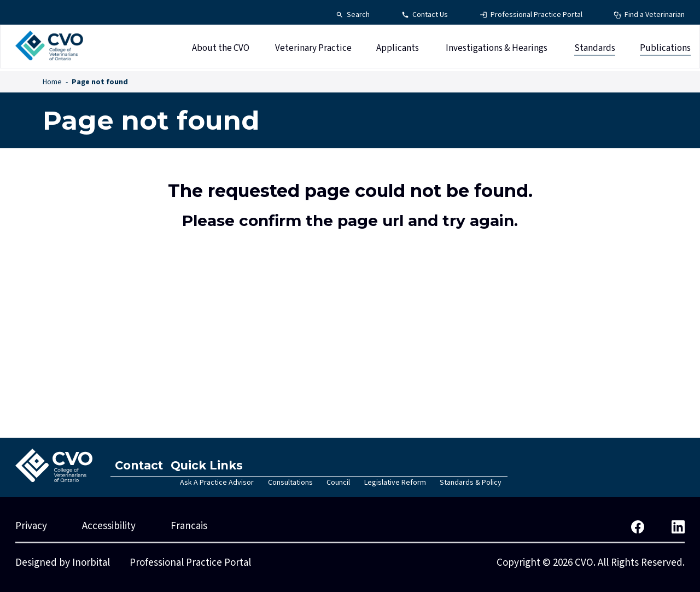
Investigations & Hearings (497, 51)
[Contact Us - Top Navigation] (425, 15)
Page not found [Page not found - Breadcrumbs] (100, 82)
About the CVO (221, 51)
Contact (142, 465)
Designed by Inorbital (63, 563)
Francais (189, 526)
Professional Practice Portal (190, 563)
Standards (595, 51)
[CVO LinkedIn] (678, 526)
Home (52, 82)
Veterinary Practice (313, 51)
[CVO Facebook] (638, 526)
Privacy (31, 526)
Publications (665, 51)
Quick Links (216, 465)
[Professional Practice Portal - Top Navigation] (531, 15)
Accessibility (109, 526)
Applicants (398, 51)
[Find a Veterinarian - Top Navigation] (649, 15)
